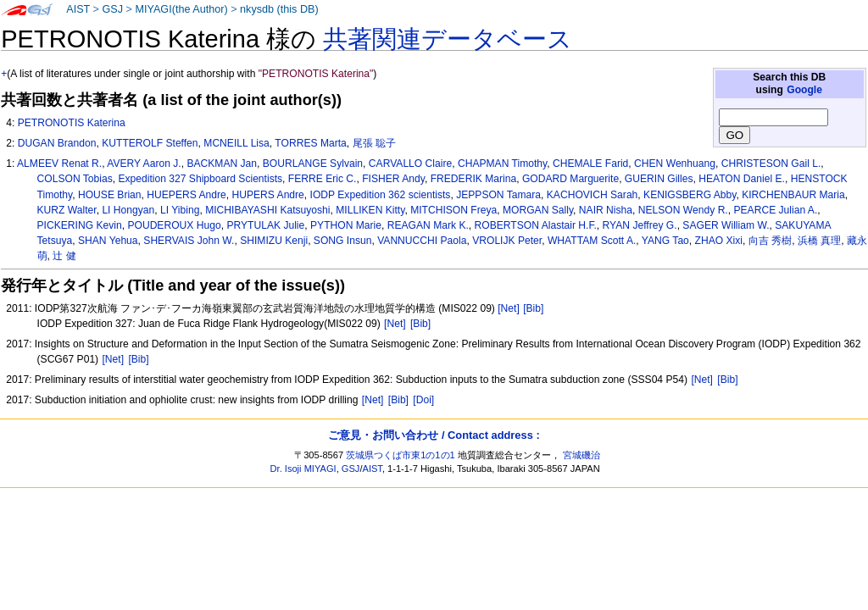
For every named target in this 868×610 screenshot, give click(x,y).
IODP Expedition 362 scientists (381, 195)
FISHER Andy (393, 179)
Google (804, 90)
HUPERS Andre (267, 195)
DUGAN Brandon (57, 143)
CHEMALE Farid (590, 164)
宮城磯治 (581, 455)
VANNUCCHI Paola (422, 241)
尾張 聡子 (374, 143)
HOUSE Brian (110, 195)
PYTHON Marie (346, 225)
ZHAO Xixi (719, 241)
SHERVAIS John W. (189, 241)
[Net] (509, 308)
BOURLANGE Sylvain (313, 164)
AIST (78, 9)
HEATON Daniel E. (742, 179)
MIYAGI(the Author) (181, 9)
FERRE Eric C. (323, 179)
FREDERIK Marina (473, 179)
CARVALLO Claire (410, 164)
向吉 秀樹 (770, 241)
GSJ (112, 9)
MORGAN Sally (538, 210)
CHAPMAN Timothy (502, 164)
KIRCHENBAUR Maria (793, 195)
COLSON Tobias (75, 179)
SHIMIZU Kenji (274, 241)
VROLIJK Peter (507, 241)
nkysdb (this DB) (279, 9)
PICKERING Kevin (80, 225)
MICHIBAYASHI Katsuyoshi (267, 210)
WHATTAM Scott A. (592, 241)
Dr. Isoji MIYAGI (303, 469)
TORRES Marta (310, 143)
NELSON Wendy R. (683, 210)
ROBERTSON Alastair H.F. (536, 225)
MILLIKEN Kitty (370, 210)
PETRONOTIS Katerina (72, 123)
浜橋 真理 (819, 241)
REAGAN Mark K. (428, 225)
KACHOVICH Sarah (593, 195)
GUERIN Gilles (659, 179)
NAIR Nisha (606, 210)
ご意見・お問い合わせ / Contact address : (434, 435)
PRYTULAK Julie (265, 225)
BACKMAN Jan (222, 164)
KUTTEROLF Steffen (150, 143)
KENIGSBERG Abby (690, 195)
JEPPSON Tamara (498, 195)
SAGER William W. (726, 225)
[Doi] (423, 400)
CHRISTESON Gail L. (771, 164)
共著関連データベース (448, 39)
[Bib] (533, 308)
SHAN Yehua (108, 241)
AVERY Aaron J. (144, 164)
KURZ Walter (67, 210)
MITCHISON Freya (453, 210)
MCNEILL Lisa (236, 143)
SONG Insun (343, 241)
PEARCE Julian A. (775, 210)
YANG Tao (665, 241)
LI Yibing (180, 210)
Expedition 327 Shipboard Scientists (200, 179)
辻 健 (64, 256)
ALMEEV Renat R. (59, 164)
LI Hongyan (128, 210)
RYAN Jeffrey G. (640, 225)
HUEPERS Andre (186, 195)
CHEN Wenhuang (675, 164)
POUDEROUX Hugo (174, 225)
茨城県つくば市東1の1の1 (401, 455)
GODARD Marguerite (570, 179)
